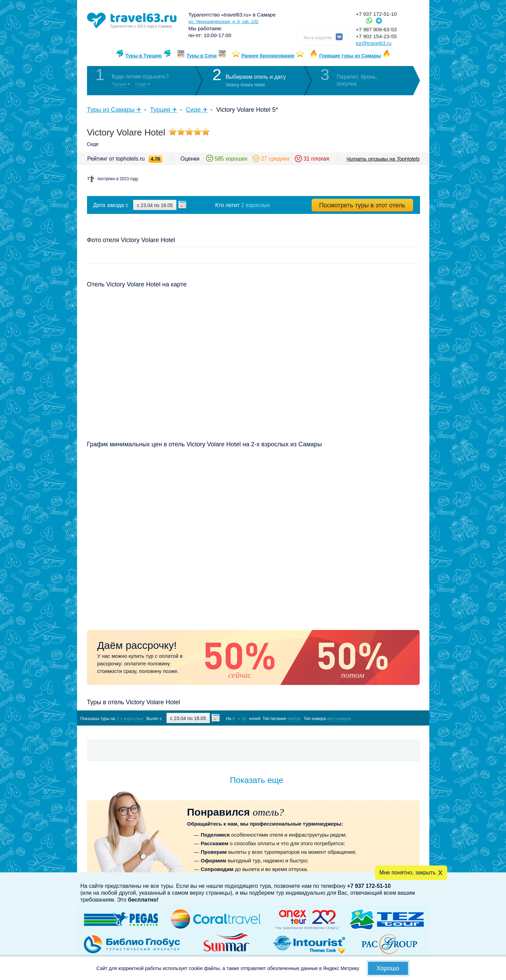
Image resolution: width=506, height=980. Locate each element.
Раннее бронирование (268, 56)
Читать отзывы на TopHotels (383, 159)
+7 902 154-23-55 (376, 36)
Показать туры (383, 718)
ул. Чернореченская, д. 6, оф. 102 (224, 21)
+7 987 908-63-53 (376, 29)
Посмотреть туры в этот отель (362, 205)
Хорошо (388, 968)
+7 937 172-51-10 (376, 14)
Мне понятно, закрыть (408, 873)
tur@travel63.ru (374, 43)
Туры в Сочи (202, 56)
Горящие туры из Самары (350, 56)
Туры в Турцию (143, 56)
